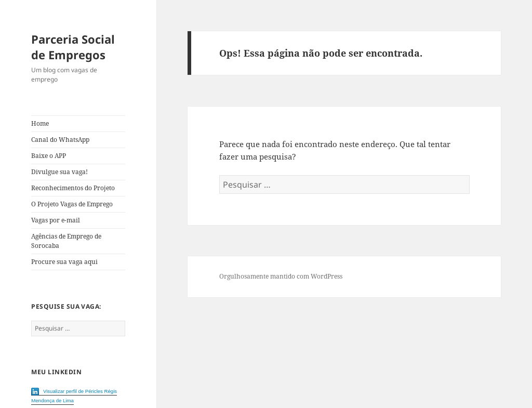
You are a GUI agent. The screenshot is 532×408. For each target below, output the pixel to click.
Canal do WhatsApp (60, 140)
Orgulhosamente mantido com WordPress (281, 276)
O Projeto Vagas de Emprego (72, 204)
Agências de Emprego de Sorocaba (66, 241)
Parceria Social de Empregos (73, 47)
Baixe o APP (49, 156)
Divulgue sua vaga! (59, 172)
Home (40, 123)
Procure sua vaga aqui (64, 262)
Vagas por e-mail (56, 220)
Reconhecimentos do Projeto (73, 188)
